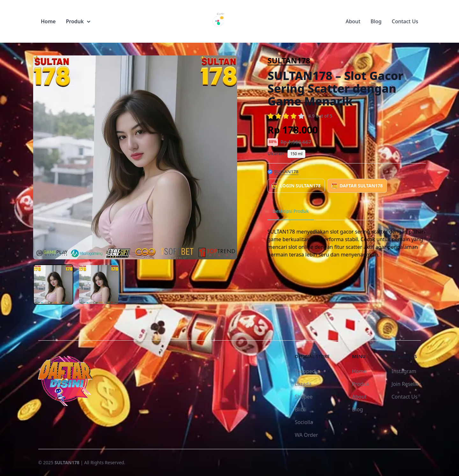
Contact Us (405, 21)
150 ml (296, 154)
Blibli (301, 409)
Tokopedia (307, 371)
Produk (78, 21)
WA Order (306, 435)
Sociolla (304, 422)
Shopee (304, 397)
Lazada (303, 384)
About (353, 21)
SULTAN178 (289, 60)
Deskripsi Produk (291, 211)
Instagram (404, 371)
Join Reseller (406, 384)
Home (48, 21)
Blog (376, 21)
